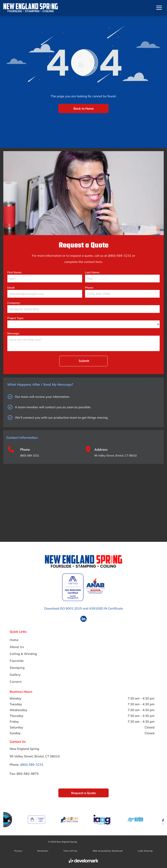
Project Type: (16, 318)
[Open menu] (159, 8)
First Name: (15, 272)
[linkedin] (83, 619)
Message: (13, 333)
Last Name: (92, 272)
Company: (14, 303)
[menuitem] (83, 640)
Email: (11, 288)
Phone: (89, 288)
